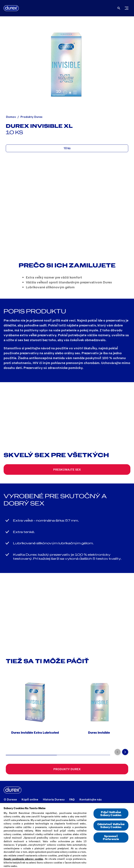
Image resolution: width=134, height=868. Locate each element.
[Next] (125, 752)
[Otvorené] (119, 8)
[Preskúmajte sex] (67, 469)
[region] (67, 835)
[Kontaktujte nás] (91, 799)
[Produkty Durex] (67, 769)
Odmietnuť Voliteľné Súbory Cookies (111, 825)
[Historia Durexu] (54, 799)
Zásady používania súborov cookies (23, 859)
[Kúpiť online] (30, 799)
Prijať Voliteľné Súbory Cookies (111, 813)
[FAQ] (72, 799)
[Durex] (11, 8)
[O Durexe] (10, 799)
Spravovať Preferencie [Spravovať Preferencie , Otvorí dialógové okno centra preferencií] (111, 837)
